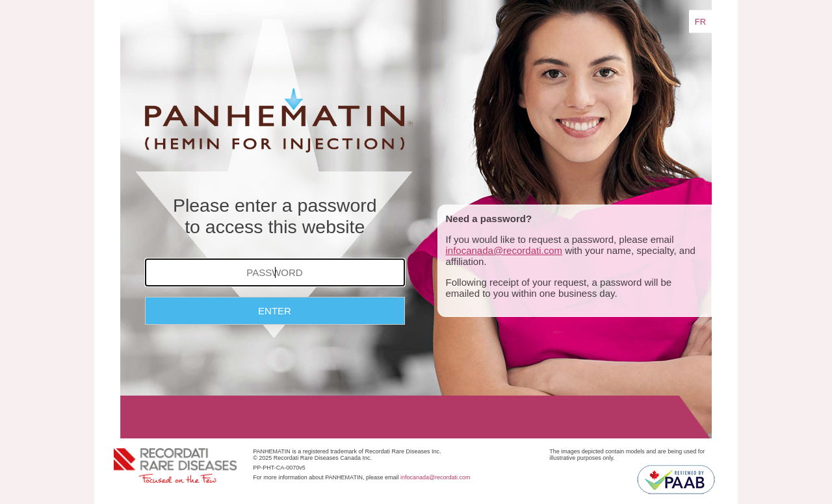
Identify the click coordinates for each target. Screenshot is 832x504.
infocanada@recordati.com (504, 250)
